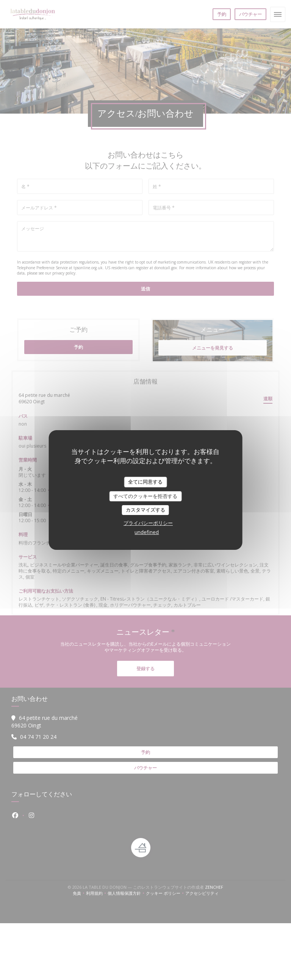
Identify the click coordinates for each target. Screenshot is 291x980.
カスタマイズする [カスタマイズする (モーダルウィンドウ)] (145, 510)
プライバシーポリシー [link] (148, 523)
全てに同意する (145, 482)
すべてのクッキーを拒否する (145, 496)
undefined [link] (147, 532)
